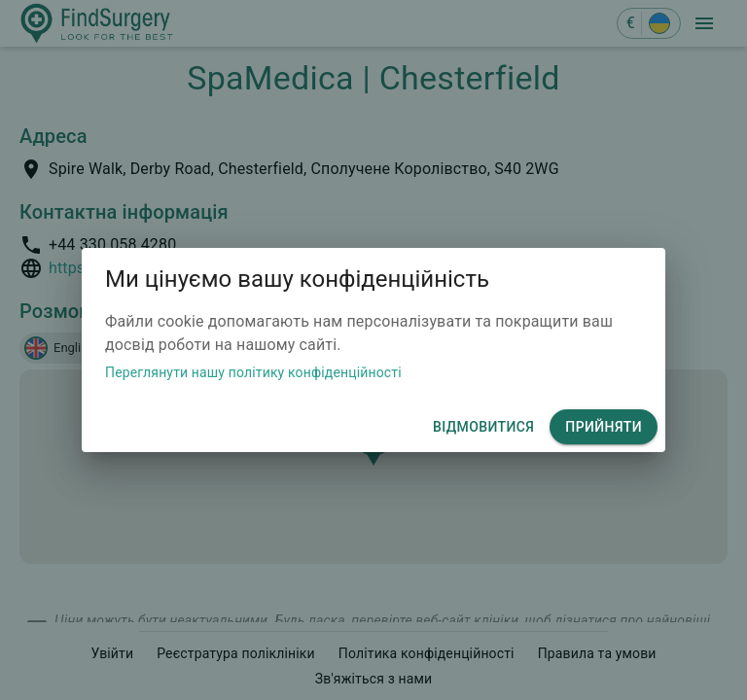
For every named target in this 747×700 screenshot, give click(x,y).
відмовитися (483, 427)
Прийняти (604, 427)
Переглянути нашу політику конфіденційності (253, 372)
